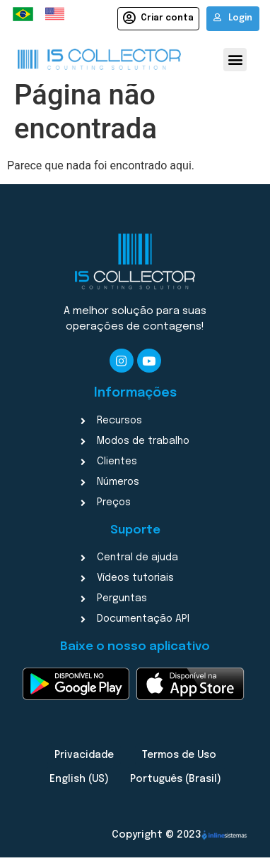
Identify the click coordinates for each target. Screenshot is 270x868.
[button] (235, 60)
